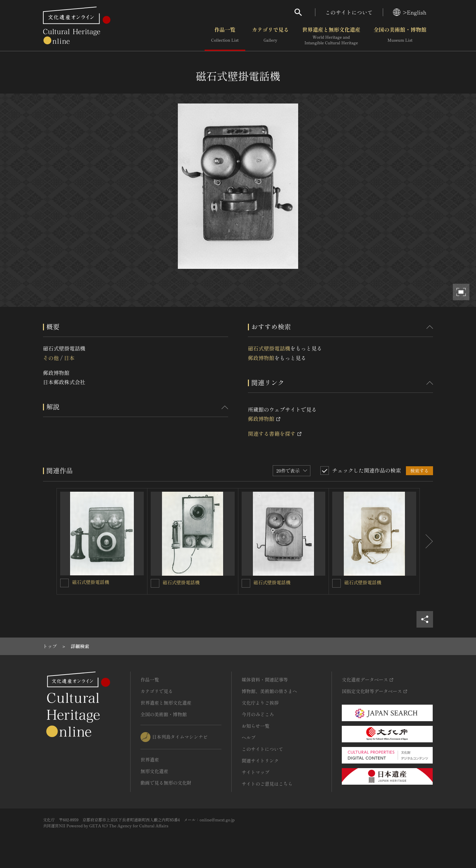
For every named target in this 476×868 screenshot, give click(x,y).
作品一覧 (225, 36)
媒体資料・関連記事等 (265, 680)
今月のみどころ (258, 714)
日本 (69, 358)
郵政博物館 (261, 358)
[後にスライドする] (426, 541)
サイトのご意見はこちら (267, 784)
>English (410, 12)
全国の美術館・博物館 (400, 36)
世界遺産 (150, 760)
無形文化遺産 (154, 771)
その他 (51, 358)
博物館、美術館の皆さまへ (269, 691)
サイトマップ (256, 772)
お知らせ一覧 (256, 726)
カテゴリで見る (270, 36)
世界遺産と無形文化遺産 (331, 36)
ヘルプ (249, 737)
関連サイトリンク (260, 761)
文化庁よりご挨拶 (260, 703)
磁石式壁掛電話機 (269, 348)
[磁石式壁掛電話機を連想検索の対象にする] (64, 583)
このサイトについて (349, 12)
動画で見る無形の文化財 (166, 783)
